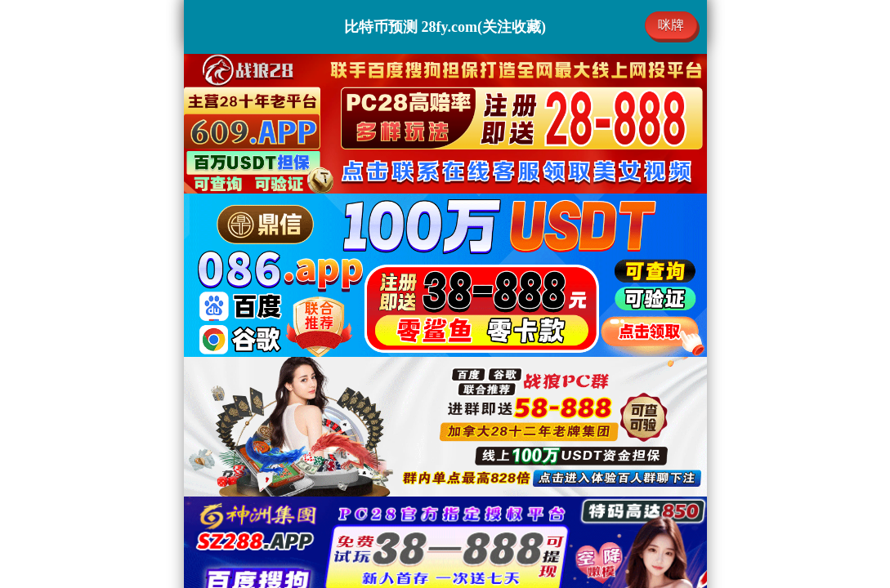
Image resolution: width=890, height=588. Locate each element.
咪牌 (671, 25)
